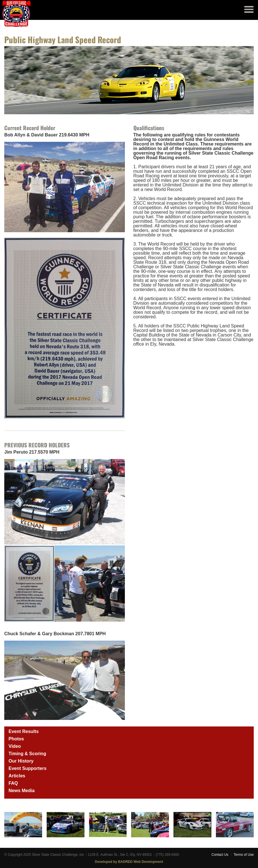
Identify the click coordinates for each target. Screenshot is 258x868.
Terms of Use (244, 855)
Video (15, 746)
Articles (17, 776)
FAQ (13, 783)
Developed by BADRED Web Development (129, 862)
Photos (16, 739)
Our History (21, 761)
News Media (22, 791)
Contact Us (220, 855)
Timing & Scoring (27, 754)
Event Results (24, 731)
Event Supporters (27, 768)
